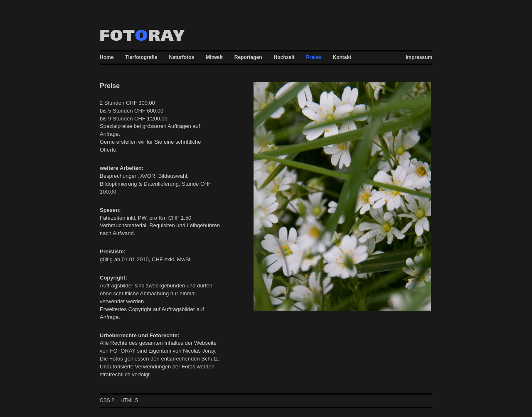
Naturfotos (181, 57)
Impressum (419, 57)
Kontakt (342, 57)
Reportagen (248, 57)
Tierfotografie (141, 57)
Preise (314, 57)
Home (107, 57)
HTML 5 (129, 400)
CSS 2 (107, 400)
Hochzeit (284, 57)
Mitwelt (214, 57)
